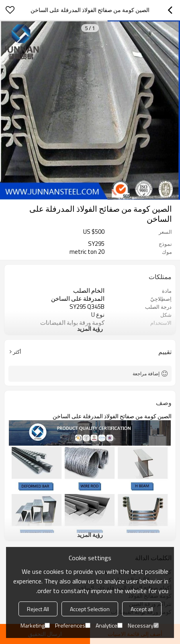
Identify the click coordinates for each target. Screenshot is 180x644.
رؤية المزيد (90, 329)
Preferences (73, 625)
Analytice (109, 625)
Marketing (35, 625)
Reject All (38, 609)
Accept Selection (90, 609)
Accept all (142, 609)
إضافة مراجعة (146, 374)
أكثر (17, 352)
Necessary (143, 625)
